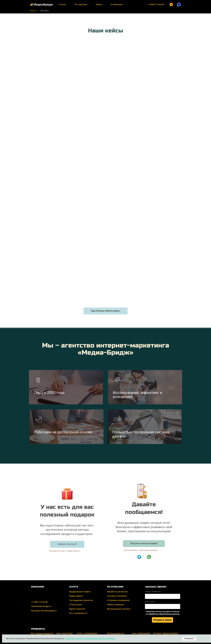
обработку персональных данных (164, 614)
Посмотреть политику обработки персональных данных (90, 638)
